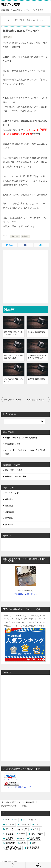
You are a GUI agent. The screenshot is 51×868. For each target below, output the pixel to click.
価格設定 (9, 499)
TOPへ (38, 865)
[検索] (24, 422)
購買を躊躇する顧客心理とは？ (15, 400)
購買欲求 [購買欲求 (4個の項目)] (10, 843)
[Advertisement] (26, 277)
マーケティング (12, 493)
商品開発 (9, 518)
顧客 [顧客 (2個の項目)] (34, 843)
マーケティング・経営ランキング (17, 787)
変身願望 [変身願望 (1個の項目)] (22, 834)
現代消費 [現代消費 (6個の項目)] (35, 838)
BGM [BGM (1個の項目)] (7, 820)
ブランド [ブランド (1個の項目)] (38, 824)
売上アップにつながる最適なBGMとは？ (13, 357)
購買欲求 (25, 236)
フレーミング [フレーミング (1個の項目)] (25, 824)
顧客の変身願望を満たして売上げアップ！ (13, 333)
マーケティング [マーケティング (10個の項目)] (16, 829)
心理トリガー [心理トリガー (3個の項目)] (37, 834)
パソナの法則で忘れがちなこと (13, 380)
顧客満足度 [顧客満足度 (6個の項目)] (33, 848)
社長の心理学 (11, 4)
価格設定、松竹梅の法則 (16, 476)
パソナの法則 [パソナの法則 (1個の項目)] (10, 824)
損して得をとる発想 (14, 470)
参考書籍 (9, 524)
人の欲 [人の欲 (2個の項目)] (36, 829)
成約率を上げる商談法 (36, 379)
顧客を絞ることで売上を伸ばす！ (38, 400)
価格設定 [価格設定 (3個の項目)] (10, 834)
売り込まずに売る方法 (36, 332)
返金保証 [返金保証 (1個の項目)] (23, 843)
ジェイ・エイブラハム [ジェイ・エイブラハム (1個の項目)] (31, 820)
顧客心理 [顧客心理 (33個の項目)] (13, 848)
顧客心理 (7, 37)
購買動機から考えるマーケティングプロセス (37, 357)
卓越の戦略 (10, 512)
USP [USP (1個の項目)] (16, 820)
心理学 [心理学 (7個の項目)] (10, 838)
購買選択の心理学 (13, 444)
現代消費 (15, 236)
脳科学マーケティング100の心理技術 (21, 438)
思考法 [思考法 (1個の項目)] (22, 838)
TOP (12, 802)
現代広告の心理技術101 (26, 594)
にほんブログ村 (11, 779)
